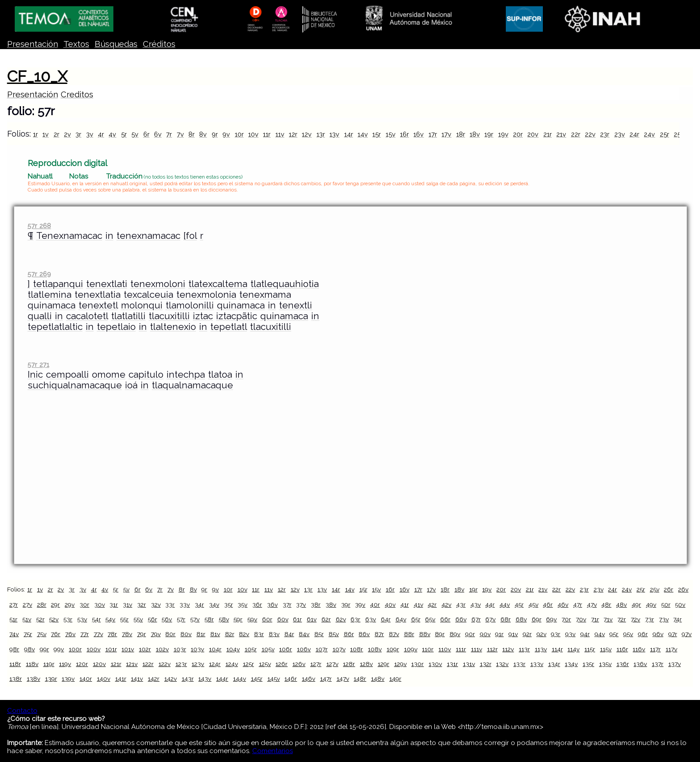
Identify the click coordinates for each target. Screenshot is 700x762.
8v (203, 134)
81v (215, 634)
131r (452, 664)
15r (377, 134)
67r (476, 619)
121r (116, 664)
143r (188, 679)
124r (215, 664)
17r (433, 134)
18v (475, 134)
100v (94, 649)
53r (68, 619)
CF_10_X (37, 76)
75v (42, 634)
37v (301, 604)
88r (409, 634)
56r (152, 619)
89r (440, 634)
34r (199, 604)
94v (600, 634)
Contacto (22, 711)
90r (470, 634)
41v (419, 604)
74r (677, 619)
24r (634, 134)
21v (561, 134)
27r (14, 604)
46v (563, 604)
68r (506, 619)
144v (240, 679)
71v (608, 619)
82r (230, 634)
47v (592, 604)
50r (666, 604)
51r (13, 619)
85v (334, 634)
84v (304, 634)
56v (167, 619)
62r (326, 619)
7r (169, 134)
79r (142, 634)
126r (281, 664)
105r (251, 649)
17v (446, 134)
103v (197, 649)
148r (360, 679)
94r (585, 634)
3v (90, 134)
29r (55, 604)
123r (181, 664)
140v (104, 679)
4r (101, 134)
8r (192, 134)
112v (508, 649)
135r (588, 664)
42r (432, 604)
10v (253, 134)
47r (578, 604)
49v (651, 604)
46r (548, 604)
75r (28, 634)
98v (29, 649)
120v (99, 664)
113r (524, 649)
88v (425, 634)
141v (137, 679)
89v (455, 634)
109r (393, 649)
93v (570, 634)
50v (680, 604)
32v (156, 604)
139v (68, 679)
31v (127, 604)
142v (171, 679)
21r (548, 134)
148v (378, 679)
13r (321, 134)
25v (679, 134)
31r (114, 604)
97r (673, 634)
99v (59, 649)
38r (316, 604)
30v (100, 604)
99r (44, 649)
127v (332, 664)
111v (477, 649)
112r (492, 649)
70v (581, 619)
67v (490, 619)
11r (267, 134)
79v (156, 634)
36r (257, 604)
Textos (76, 44)
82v (244, 634)
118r (15, 664)
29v (70, 604)
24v (649, 134)
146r (291, 679)
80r (170, 634)
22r (576, 134)
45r (519, 604)
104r (215, 649)
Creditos (77, 94)
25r (665, 134)
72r (622, 619)
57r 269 (39, 274)
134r (554, 664)
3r (78, 134)
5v (135, 134)
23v (620, 134)
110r (428, 649)
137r (658, 664)
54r (96, 619)
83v (274, 634)
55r (124, 619)
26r (669, 589)
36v (272, 604)
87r (379, 634)
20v (533, 134)
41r (405, 604)
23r (605, 134)
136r (623, 664)
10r (239, 134)
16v (419, 134)
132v (502, 664)
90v (485, 634)
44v (505, 604)
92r (527, 634)
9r (215, 134)
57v (195, 619)
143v (205, 679)
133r (519, 664)
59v (252, 619)
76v (70, 634)
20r (518, 134)
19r (489, 134)
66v (461, 619)
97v (687, 634)
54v (110, 619)
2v (67, 134)
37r (287, 604)
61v (312, 619)
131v (469, 664)
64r (386, 619)
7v (180, 134)
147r (326, 679)
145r (257, 679)
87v (394, 634)
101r (111, 649)
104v (233, 649)
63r (355, 619)
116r (622, 649)
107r (322, 649)
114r (557, 649)
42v (446, 604)
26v (683, 589)
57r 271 (38, 364)
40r (375, 604)
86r (349, 634)
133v (537, 664)
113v (541, 649)
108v (375, 649)
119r (49, 664)
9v (226, 134)
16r (404, 134)
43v (476, 604)
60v (283, 619)
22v (590, 134)
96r (643, 634)
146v (308, 679)
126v (299, 664)
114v (573, 649)
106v (304, 649)
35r (229, 604)
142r (154, 679)
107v (339, 649)
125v (265, 664)
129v (400, 664)
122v (165, 664)
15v (391, 134)
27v (27, 604)
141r (121, 679)
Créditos (159, 44)
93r (556, 634)
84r (289, 634)
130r (417, 664)
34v (214, 604)
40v (390, 604)
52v (54, 619)
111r (461, 649)
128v (366, 664)
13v (334, 134)
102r (145, 649)
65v (430, 619)
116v (639, 649)
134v (571, 664)
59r (238, 619)
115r (590, 649)
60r (267, 619)
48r (606, 604)
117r (655, 649)
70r (566, 619)
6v (158, 134)
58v (224, 619)
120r (82, 664)
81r (201, 634)
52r (40, 619)
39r (346, 604)
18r (461, 134)
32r (142, 604)
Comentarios (273, 751)
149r (395, 679)
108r (356, 649)
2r (56, 134)
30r (84, 604)
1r (35, 134)
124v (232, 664)
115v (606, 649)
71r (595, 619)
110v (445, 649)
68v (521, 619)
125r (248, 664)
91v (513, 634)
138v (33, 679)
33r (170, 604)
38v (331, 604)
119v (65, 664)
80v (186, 634)
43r (461, 604)
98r (14, 649)
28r (42, 604)
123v (198, 664)
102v (162, 649)
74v (14, 634)
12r (293, 134)
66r (445, 619)
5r (124, 134)
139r (51, 679)
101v (128, 649)
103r (180, 649)
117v (671, 649)
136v (640, 664)
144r (222, 679)
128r (349, 664)
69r (537, 619)
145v (274, 679)
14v (363, 134)
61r (297, 619)
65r (416, 619)
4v (112, 134)
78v (127, 634)
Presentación (33, 44)
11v (280, 134)
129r (383, 664)
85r (319, 634)
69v (551, 619)
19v (503, 134)
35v (242, 604)
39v (360, 604)
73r (650, 619)
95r (614, 634)
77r (85, 634)
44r (490, 604)
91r (499, 634)
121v (132, 664)
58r (209, 619)
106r (285, 649)
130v (435, 664)
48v (621, 604)
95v (628, 634)
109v (411, 649)
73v (664, 619)
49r (636, 604)
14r (349, 134)
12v (307, 134)
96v (658, 634)
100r (75, 649)
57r (181, 619)
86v (364, 634)
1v (46, 134)
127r (316, 664)
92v (542, 634)
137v (675, 664)
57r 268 (39, 226)
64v (401, 619)
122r (148, 664)
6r (146, 134)
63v (371, 619)
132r (486, 664)
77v (98, 634)
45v (533, 604)
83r (259, 634)
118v (32, 664)
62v (341, 619)
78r (112, 634)
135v (605, 664)
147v (343, 679)
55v (138, 619)
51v (27, 619)
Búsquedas (116, 44)
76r (56, 634)
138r (16, 679)
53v (82, 619)
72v (635, 619)
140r (86, 679)
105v (268, 649)
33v (185, 604)
